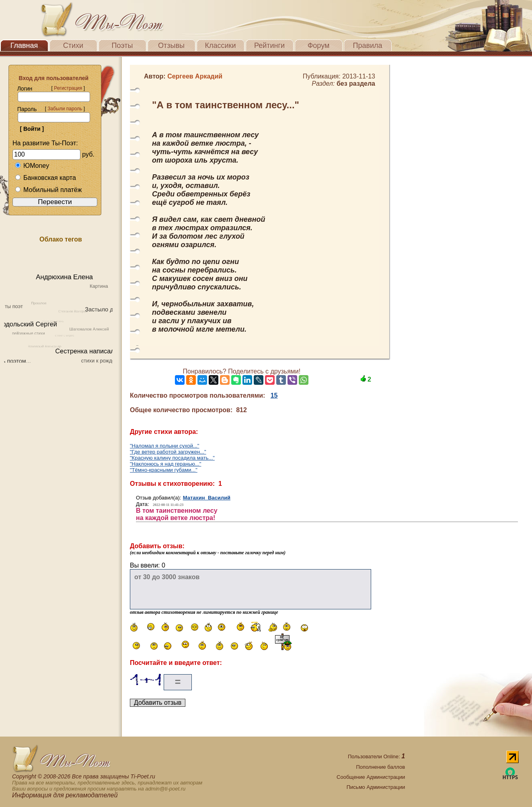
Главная (24, 45)
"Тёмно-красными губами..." (164, 470)
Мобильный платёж (48, 190)
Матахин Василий (207, 498)
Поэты (122, 45)
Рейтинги (269, 45)
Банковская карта (45, 178)
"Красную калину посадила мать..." (172, 458)
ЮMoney (32, 166)
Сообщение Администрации (371, 777)
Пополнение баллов (381, 767)
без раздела (356, 84)
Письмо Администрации (376, 787)
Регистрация (68, 88)
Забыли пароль (65, 109)
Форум (319, 45)
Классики (221, 45)
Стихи (73, 45)
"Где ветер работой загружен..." (168, 452)
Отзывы (171, 45)
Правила (367, 45)
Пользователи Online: (376, 756)
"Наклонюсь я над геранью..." (165, 464)
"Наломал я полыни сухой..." (164, 446)
